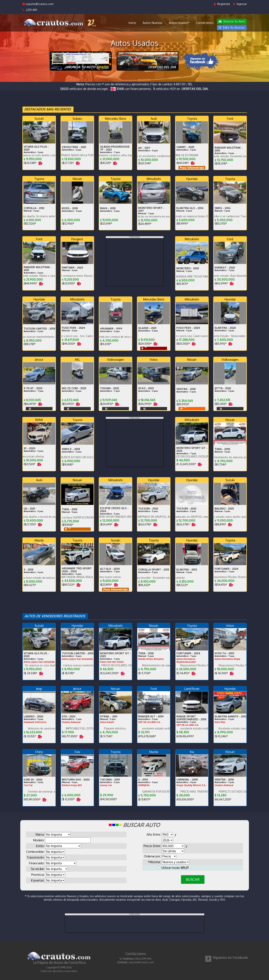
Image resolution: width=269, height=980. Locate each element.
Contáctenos (205, 23)
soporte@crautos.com (38, 4)
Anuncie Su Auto (232, 21)
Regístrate (222, 4)
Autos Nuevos (152, 23)
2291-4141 (30, 10)
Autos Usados (179, 23)
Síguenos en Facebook (230, 957)
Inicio (132, 23)
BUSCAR (193, 879)
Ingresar (240, 4)
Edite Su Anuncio (232, 27)
